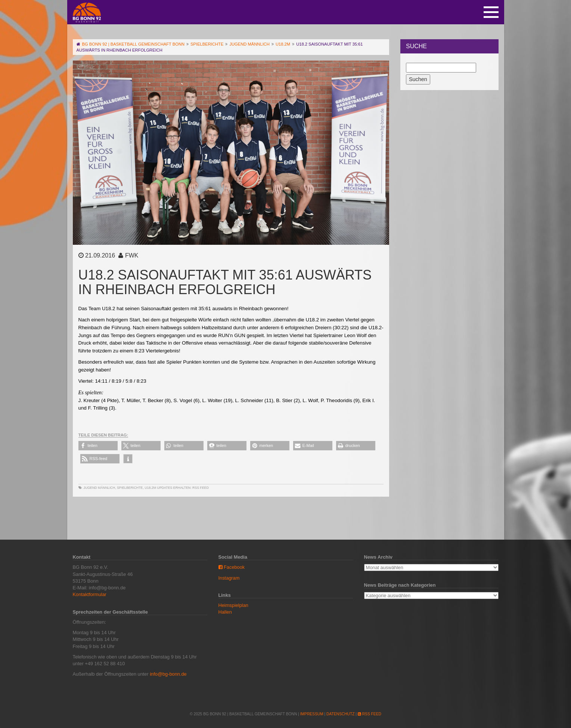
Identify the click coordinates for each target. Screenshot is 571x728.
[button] (98, 446)
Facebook (232, 567)
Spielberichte (130, 488)
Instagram (229, 578)
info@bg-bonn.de (168, 674)
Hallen (225, 612)
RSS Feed (201, 488)
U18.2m (150, 488)
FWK (132, 255)
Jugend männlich (100, 488)
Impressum (312, 714)
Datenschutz (340, 714)
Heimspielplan (233, 605)
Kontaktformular (90, 594)
